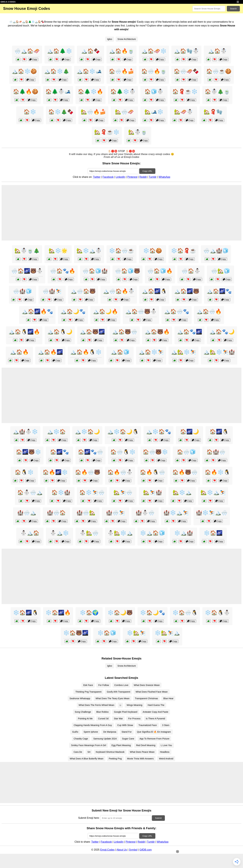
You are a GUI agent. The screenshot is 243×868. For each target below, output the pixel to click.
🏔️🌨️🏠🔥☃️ (119, 291)
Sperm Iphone (91, 732)
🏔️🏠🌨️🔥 (209, 311)
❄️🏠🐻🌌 (76, 633)
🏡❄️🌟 (58, 251)
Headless (165, 752)
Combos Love (121, 685)
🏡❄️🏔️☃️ (89, 251)
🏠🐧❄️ (24, 472)
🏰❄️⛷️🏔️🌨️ (212, 513)
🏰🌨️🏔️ (27, 513)
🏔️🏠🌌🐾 (219, 291)
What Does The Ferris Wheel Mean (96, 705)
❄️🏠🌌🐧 (26, 613)
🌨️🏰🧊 (22, 291)
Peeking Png (115, 759)
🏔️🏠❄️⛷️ (151, 352)
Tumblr (153, 177)
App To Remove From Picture (154, 739)
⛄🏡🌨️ (89, 533)
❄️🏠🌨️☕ (121, 251)
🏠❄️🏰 (61, 492)
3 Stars (166, 725)
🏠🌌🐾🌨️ (90, 452)
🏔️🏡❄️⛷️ (184, 352)
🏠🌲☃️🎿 (58, 92)
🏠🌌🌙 (190, 432)
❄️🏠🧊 (107, 633)
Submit (158, 818)
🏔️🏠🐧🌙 (60, 332)
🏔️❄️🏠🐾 (159, 432)
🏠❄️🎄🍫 (61, 112)
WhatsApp (164, 177)
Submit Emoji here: (89, 818)
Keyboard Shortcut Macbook (110, 752)
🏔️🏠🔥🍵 (121, 51)
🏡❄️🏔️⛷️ (213, 492)
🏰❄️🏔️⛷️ (176, 513)
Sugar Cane (128, 739)
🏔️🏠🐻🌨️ (125, 332)
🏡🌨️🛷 (124, 112)
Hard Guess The (156, 705)
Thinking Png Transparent (88, 692)
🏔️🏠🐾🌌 (190, 332)
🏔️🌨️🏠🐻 (83, 291)
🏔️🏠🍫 (90, 51)
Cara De (78, 752)
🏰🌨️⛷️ (115, 513)
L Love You (166, 745)
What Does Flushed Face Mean (152, 692)
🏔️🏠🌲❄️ (59, 51)
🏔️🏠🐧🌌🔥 (24, 332)
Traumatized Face (148, 725)
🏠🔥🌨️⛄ (120, 472)
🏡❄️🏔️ (182, 492)
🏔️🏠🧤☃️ (186, 51)
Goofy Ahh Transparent (118, 692)
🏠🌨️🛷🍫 (186, 71)
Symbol (133, 850)
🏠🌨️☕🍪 (219, 71)
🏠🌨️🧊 (186, 452)
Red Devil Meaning (146, 745)
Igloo (110, 39)
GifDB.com (146, 850)
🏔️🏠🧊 (120, 352)
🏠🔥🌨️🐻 (88, 472)
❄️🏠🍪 (153, 251)
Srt (89, 752)
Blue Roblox (103, 712)
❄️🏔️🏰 (184, 533)
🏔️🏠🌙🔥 (105, 311)
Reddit (143, 177)
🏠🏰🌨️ (216, 452)
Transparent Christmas (146, 698)
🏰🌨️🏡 (86, 513)
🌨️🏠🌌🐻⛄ (27, 271)
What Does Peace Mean (142, 752)
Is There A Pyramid (155, 719)
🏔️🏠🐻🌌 (92, 332)
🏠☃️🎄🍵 (217, 92)
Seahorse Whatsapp (80, 698)
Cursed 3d (103, 719)
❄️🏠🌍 (89, 613)
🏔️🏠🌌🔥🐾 (37, 311)
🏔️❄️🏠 (56, 432)
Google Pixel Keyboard (126, 712)
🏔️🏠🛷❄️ (154, 51)
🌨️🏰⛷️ (52, 291)
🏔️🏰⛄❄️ (25, 432)
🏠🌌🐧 (219, 432)
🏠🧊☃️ (154, 92)
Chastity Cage (81, 739)
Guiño (75, 732)
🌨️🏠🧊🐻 (128, 271)
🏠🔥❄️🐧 (217, 472)
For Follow (104, 685)
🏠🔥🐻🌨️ (185, 472)
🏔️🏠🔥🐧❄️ (86, 352)
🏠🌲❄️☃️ (123, 92)
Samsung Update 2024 (105, 739)
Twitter (97, 177)
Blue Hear (168, 698)
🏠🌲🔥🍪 (26, 92)
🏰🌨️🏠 (56, 513)
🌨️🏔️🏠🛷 (27, 51)
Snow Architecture (127, 39)
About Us (122, 850)
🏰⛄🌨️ (145, 513)
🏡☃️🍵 (138, 132)
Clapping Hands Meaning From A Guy (93, 725)
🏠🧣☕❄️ (185, 92)
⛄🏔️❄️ (59, 533)
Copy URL (147, 171)
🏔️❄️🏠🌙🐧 (123, 432)
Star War (118, 719)
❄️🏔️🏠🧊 (153, 533)
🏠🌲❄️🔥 (90, 92)
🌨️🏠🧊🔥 (160, 271)
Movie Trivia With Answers (140, 759)
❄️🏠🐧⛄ (217, 613)
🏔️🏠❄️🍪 (24, 71)
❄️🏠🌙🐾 (153, 613)
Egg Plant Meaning (121, 745)
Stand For (127, 732)
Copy (33, 59)
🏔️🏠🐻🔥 (157, 332)
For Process (134, 719)
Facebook (108, 177)
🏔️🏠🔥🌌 (50, 352)
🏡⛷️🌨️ (123, 492)
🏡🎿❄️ (154, 112)
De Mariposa (110, 732)
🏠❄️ (30, 112)
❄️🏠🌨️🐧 (185, 613)
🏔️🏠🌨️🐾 (177, 311)
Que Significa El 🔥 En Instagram (154, 732)
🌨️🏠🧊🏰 (95, 271)
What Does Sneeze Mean (147, 685)
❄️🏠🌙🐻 (120, 613)
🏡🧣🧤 (213, 112)
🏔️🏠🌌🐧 (154, 291)
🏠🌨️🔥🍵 (154, 71)
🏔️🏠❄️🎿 (89, 71)
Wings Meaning (134, 705)
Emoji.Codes (107, 850)
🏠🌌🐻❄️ (28, 452)
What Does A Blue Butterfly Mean (87, 759)
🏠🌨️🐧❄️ (123, 452)
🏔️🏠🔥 (19, 352)
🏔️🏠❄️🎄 (57, 71)
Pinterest (132, 177)
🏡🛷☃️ (184, 112)
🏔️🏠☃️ (217, 51)
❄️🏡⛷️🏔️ (167, 633)
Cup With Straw (125, 725)
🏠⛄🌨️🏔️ (30, 492)
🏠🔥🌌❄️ (55, 472)
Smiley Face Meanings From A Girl (89, 745)
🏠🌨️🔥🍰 (121, 71)
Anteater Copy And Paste (156, 712)
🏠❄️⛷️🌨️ (92, 492)
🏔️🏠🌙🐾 (73, 311)
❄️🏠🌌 (213, 533)
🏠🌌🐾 (59, 452)
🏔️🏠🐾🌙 (222, 332)
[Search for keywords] (209, 9)
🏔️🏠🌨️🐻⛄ (141, 311)
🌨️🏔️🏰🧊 (216, 251)
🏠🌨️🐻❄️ (155, 452)
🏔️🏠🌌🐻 (187, 291)
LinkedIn (120, 177)
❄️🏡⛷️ (136, 633)
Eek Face (88, 685)
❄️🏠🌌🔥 (58, 613)
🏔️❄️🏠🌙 (87, 432)
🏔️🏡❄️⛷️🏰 (219, 352)
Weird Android (166, 759)
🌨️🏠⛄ (191, 271)
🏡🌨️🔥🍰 (93, 112)
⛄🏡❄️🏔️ (120, 533)
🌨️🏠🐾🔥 (63, 271)
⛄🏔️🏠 (30, 533)
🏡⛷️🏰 (153, 492)
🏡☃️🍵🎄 (27, 251)
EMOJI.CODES (8, 2)
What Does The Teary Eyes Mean (113, 698)
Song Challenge (83, 712)
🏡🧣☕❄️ (107, 132)
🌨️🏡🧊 (221, 271)
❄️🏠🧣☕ (184, 251)
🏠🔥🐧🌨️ (153, 472)
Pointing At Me (85, 719)
